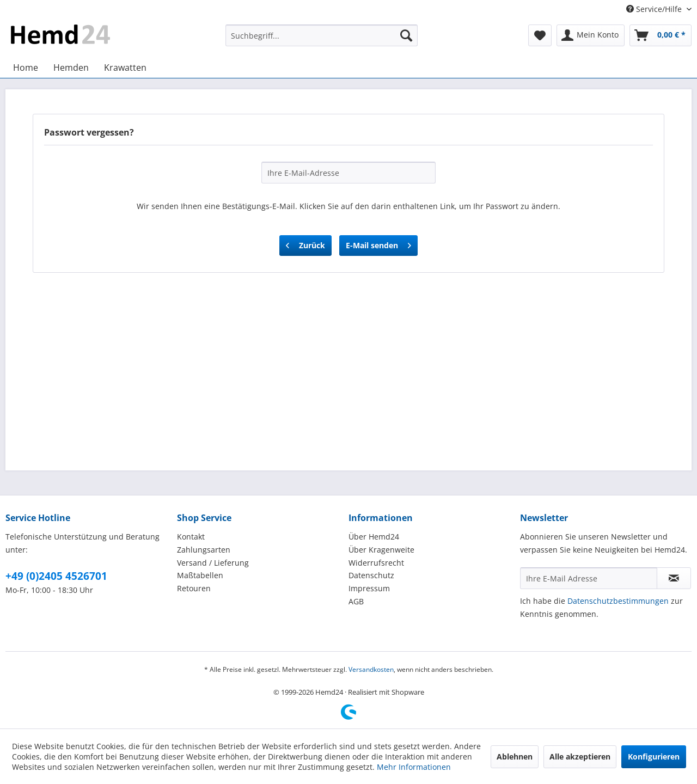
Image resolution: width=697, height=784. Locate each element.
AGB (356, 601)
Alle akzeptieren (580, 757)
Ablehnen (515, 757)
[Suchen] (406, 35)
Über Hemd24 (374, 537)
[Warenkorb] (661, 35)
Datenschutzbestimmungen (618, 601)
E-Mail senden (378, 244)
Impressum (369, 588)
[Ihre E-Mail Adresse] (589, 578)
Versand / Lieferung (213, 563)
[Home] (26, 68)
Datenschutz (371, 575)
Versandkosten (371, 669)
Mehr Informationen (414, 767)
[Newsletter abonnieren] (674, 578)
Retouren (194, 588)
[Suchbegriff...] (322, 35)
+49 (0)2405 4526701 (56, 576)
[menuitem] (322, 35)
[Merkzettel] (540, 35)
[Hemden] (71, 68)
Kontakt (191, 537)
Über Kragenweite (381, 550)
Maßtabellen (200, 575)
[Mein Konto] (591, 35)
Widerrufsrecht (376, 563)
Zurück (305, 244)
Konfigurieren (654, 757)
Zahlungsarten (204, 550)
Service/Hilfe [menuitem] (655, 9)
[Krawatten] (125, 68)
